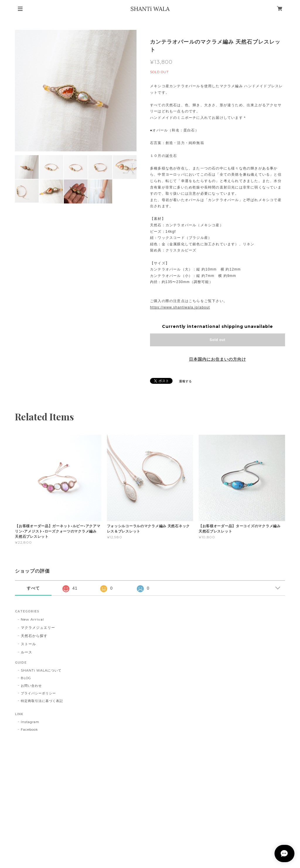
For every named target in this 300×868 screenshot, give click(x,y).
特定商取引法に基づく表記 (42, 701)
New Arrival (32, 619)
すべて (33, 588)
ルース (27, 652)
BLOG (26, 678)
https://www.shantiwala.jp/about (180, 307)
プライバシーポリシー (38, 693)
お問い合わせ (31, 686)
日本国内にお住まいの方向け (217, 359)
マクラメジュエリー (38, 628)
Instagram (30, 722)
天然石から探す (34, 636)
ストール (28, 644)
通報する (185, 381)
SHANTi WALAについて (41, 670)
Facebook (29, 730)
